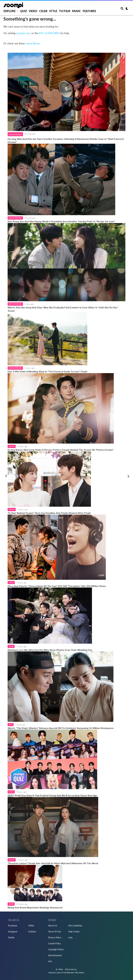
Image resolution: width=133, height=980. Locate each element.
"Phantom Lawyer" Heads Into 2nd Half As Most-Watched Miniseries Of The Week (53, 863)
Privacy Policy (55, 937)
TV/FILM (65, 11)
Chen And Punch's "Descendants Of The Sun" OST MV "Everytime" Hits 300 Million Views (57, 586)
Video (33, 11)
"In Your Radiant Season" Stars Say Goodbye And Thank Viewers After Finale (49, 513)
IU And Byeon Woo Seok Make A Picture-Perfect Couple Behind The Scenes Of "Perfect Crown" (61, 450)
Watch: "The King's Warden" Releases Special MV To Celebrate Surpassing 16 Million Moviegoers (61, 728)
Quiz (24, 11)
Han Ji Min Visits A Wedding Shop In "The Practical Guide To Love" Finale (47, 371)
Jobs (70, 937)
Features (89, 11)
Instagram (13, 932)
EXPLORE (10, 11)
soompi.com (23, 33)
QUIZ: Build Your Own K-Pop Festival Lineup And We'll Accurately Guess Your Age (52, 795)
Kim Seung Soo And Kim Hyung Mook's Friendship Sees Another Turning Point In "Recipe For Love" (61, 221)
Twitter (11, 937)
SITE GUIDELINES (49, 33)
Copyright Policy (56, 949)
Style (53, 11)
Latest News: (33, 43)
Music (76, 11)
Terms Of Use (55, 932)
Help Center (74, 932)
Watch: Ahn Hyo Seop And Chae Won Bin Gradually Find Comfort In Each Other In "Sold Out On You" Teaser (63, 309)
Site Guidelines (75, 926)
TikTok (31, 926)
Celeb (43, 11)
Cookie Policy (55, 943)
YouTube (32, 932)
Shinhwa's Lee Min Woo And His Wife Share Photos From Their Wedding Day (50, 650)
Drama (12, 446)
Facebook (13, 926)
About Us (53, 926)
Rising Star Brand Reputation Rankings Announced (35, 907)
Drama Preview (15, 135)
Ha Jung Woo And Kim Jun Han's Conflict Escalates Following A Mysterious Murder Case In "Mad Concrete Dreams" (66, 140)
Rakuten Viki (73, 973)
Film (11, 725)
